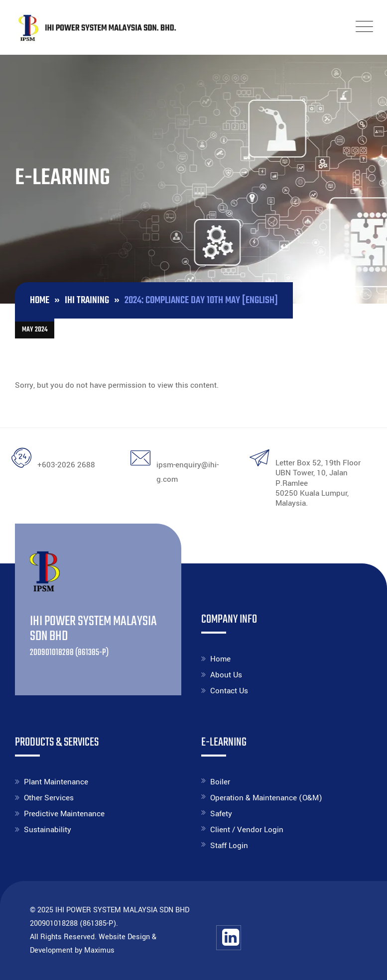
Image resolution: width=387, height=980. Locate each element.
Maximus (99, 950)
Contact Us (229, 691)
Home (220, 659)
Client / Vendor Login (247, 830)
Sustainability (48, 830)
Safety (221, 814)
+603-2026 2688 (66, 465)
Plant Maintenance (56, 782)
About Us (226, 675)
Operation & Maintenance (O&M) (266, 798)
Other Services (49, 798)
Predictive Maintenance (64, 814)
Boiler (220, 782)
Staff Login (229, 846)
